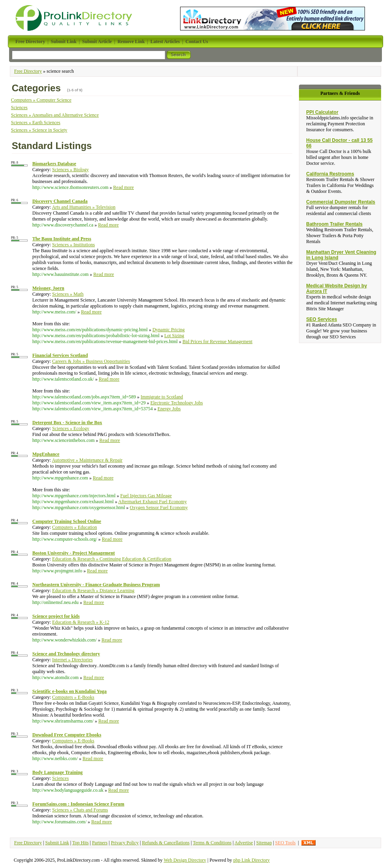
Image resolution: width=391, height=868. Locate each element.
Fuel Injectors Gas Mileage (146, 496)
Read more (124, 187)
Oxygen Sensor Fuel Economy (159, 508)
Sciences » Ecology (71, 428)
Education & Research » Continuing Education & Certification (112, 559)
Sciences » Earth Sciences (36, 123)
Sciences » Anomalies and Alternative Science (55, 115)
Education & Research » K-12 (81, 622)
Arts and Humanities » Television (84, 207)
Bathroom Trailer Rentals (334, 224)
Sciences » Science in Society (39, 130)
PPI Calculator (322, 112)
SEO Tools (286, 843)
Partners (100, 843)
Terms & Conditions (212, 843)
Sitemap (264, 843)
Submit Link (57, 843)
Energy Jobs (169, 409)
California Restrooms (330, 174)
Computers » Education (74, 527)
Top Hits (81, 843)
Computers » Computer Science (41, 100)
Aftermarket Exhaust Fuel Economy (152, 502)
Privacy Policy (125, 843)
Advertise (244, 843)
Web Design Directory (185, 860)
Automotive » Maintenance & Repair (87, 460)
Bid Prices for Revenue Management (217, 342)
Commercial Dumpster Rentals (341, 202)
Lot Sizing (174, 336)
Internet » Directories (72, 660)
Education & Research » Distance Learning (93, 591)
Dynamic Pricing (169, 330)
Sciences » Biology (70, 170)
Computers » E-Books (73, 697)
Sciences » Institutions (73, 245)
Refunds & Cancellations (166, 843)
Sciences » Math (68, 294)
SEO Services (321, 319)
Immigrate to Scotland (162, 397)
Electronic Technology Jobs (177, 403)
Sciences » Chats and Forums (80, 810)
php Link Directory (251, 860)
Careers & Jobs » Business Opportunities (91, 361)
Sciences (19, 108)
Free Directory (28, 71)
